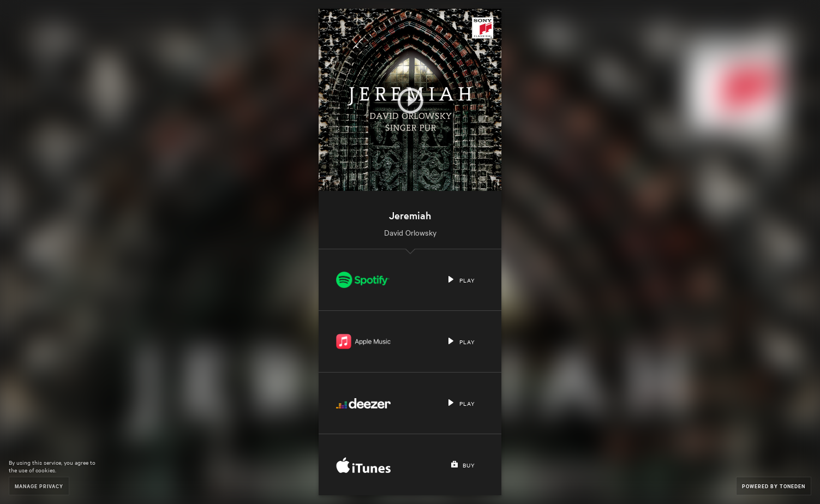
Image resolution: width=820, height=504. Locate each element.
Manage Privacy (39, 486)
